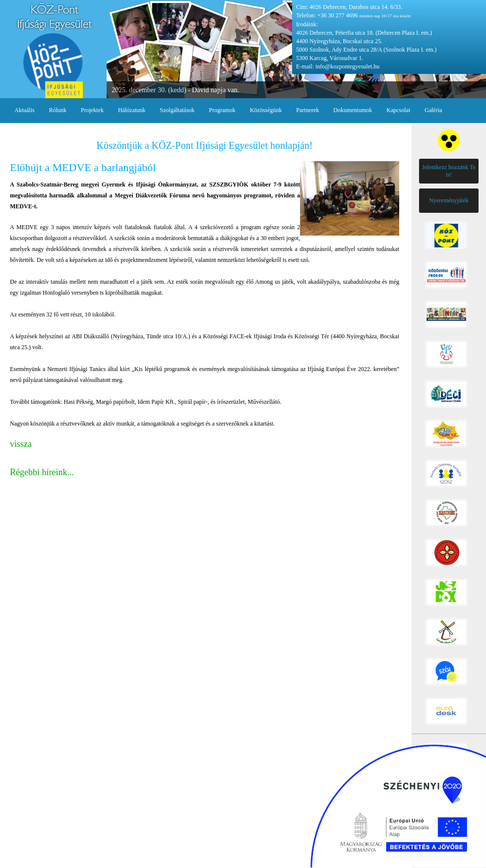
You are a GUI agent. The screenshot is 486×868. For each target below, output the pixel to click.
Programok (222, 110)
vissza (21, 444)
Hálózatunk (132, 110)
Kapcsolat (398, 110)
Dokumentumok (353, 110)
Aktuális (25, 110)
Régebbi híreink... (42, 472)
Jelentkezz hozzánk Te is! (449, 171)
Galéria (433, 110)
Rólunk (58, 110)
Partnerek (307, 110)
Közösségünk (266, 110)
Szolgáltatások (177, 110)
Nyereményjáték (449, 200)
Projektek (92, 110)
